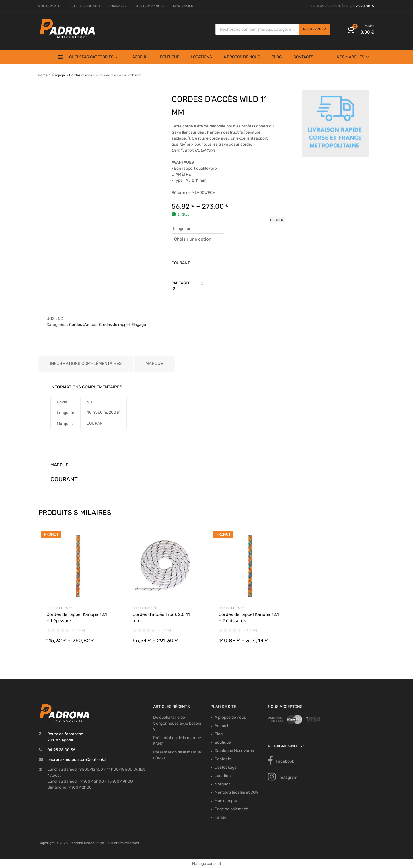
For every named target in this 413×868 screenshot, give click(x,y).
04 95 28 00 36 (363, 6)
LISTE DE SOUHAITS (84, 6)
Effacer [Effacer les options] (277, 220)
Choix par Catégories (93, 57)
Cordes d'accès (82, 75)
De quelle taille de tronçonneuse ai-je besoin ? (177, 723)
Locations (201, 57)
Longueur (182, 229)
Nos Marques (353, 57)
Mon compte (226, 801)
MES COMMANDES (150, 6)
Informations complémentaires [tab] (86, 364)
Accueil (221, 726)
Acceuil (140, 57)
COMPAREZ (118, 6)
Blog (277, 57)
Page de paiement (231, 809)
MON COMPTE (49, 6)
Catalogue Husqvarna (234, 751)
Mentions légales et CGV (236, 792)
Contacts (303, 57)
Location (223, 776)
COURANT (181, 263)
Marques (222, 784)
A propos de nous (242, 57)
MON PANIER (183, 6)
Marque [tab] (154, 364)
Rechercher (314, 29)
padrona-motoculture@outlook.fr (78, 760)
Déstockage (226, 767)
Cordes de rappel (114, 325)
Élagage (58, 75)
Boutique (170, 57)
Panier (220, 817)
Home (43, 75)
